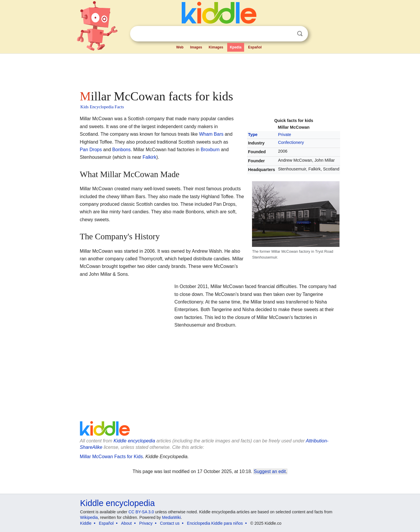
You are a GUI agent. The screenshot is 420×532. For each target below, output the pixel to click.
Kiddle (86, 523)
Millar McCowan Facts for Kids (111, 457)
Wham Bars (211, 134)
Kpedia (236, 47)
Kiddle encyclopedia (118, 503)
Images (196, 47)
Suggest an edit (270, 471)
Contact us (170, 523)
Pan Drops (91, 150)
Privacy (146, 523)
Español (255, 47)
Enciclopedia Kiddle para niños (215, 523)
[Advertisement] (210, 70)
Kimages (216, 47)
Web (180, 47)
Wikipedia (89, 517)
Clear (288, 34)
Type (253, 135)
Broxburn (210, 150)
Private (285, 135)
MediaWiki (172, 517)
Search (300, 34)
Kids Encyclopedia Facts (102, 107)
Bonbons (121, 150)
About (126, 523)
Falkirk (149, 157)
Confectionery (291, 142)
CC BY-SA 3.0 (141, 512)
